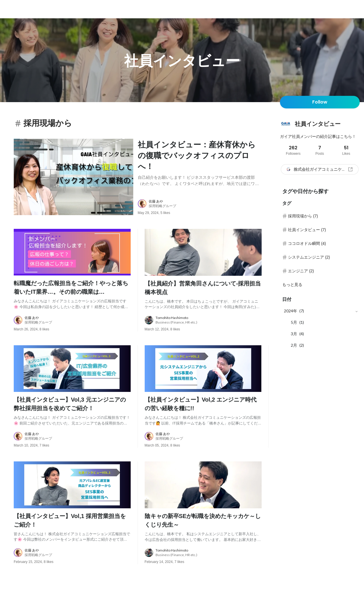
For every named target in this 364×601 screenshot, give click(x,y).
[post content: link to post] (200, 162)
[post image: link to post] (73, 179)
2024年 (291, 311)
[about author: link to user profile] (203, 207)
